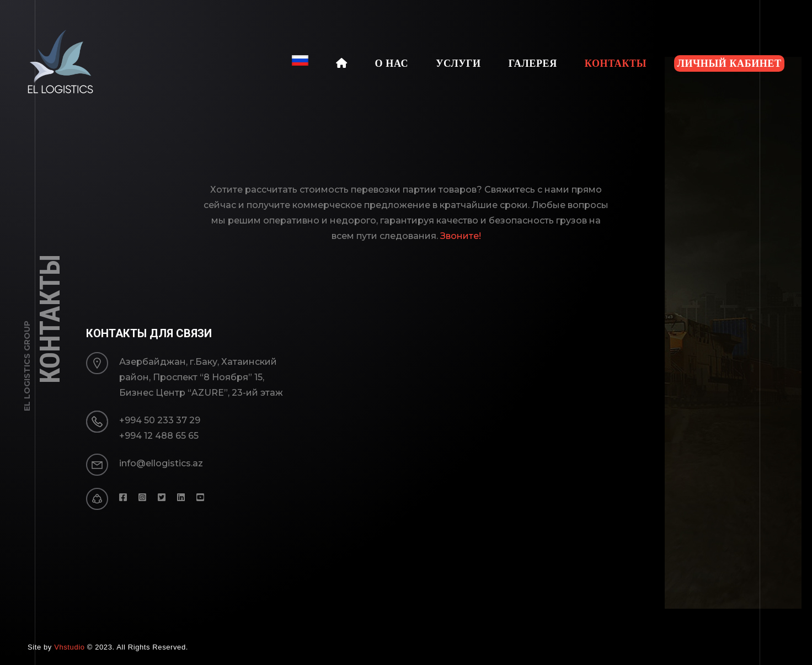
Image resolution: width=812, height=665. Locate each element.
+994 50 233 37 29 (160, 420)
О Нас (392, 63)
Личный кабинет (729, 63)
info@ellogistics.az (161, 463)
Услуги (458, 63)
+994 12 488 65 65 (159, 436)
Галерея (533, 63)
